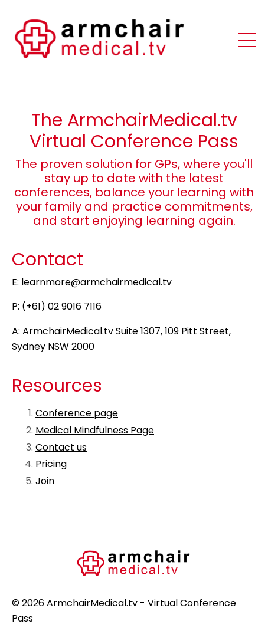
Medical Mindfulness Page (95, 430)
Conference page (77, 413)
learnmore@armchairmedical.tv (97, 282)
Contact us (61, 447)
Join (45, 481)
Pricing (51, 464)
